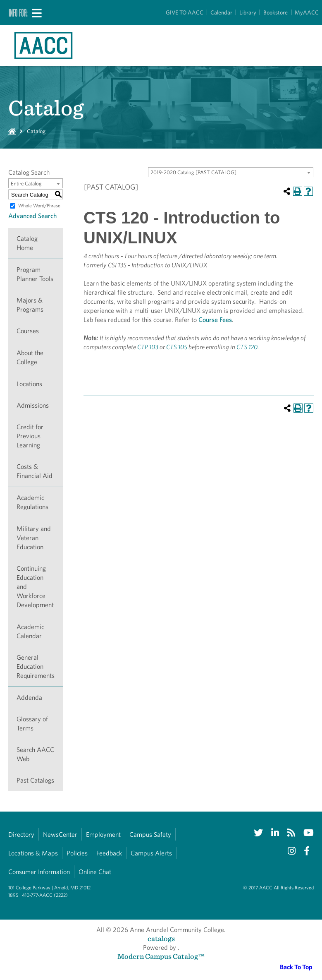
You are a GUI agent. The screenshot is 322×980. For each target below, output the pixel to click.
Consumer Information (39, 872)
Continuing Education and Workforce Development (35, 587)
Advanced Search (32, 216)
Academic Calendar (30, 631)
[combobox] (231, 172)
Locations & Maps (33, 853)
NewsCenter (60, 835)
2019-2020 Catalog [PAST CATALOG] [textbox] (193, 172)
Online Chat (95, 872)
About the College (30, 357)
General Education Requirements (36, 667)
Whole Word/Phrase (39, 205)
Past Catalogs (35, 780)
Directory (21, 835)
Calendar (221, 12)
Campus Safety (150, 835)
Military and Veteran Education (34, 538)
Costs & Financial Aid (35, 471)
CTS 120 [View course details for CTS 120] (247, 347)
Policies (77, 853)
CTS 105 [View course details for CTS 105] (177, 347)
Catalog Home (27, 243)
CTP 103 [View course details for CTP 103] (148, 347)
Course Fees (215, 320)
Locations (29, 384)
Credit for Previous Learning (30, 436)
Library (248, 12)
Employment (103, 835)
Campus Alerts (151, 853)
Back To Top (296, 967)
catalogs (161, 938)
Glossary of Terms (32, 724)
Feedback (109, 853)
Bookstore (275, 12)
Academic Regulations (32, 502)
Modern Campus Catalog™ (161, 956)
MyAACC (307, 12)
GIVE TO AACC (185, 12)
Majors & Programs (30, 305)
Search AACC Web (35, 754)
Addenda (29, 698)
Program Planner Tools (35, 274)
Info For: (18, 12)
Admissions (33, 405)
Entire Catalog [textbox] (26, 184)
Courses (28, 331)
